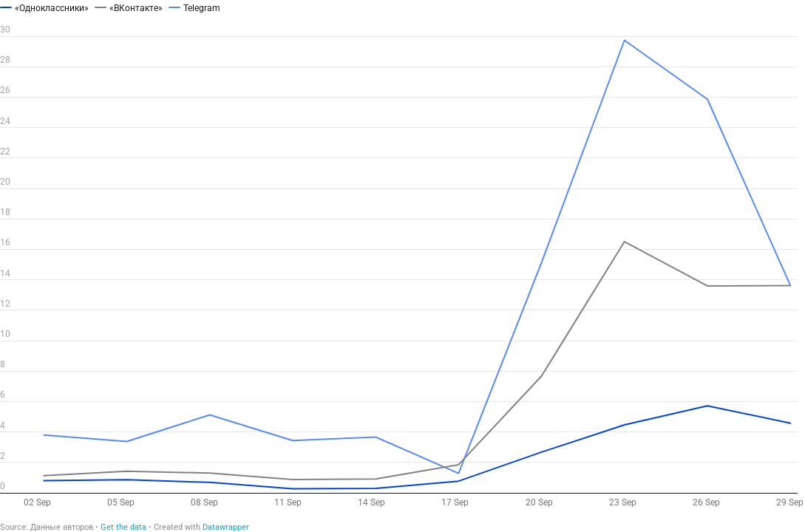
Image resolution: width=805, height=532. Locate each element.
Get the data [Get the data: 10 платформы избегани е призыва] (123, 527)
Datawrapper (226, 527)
